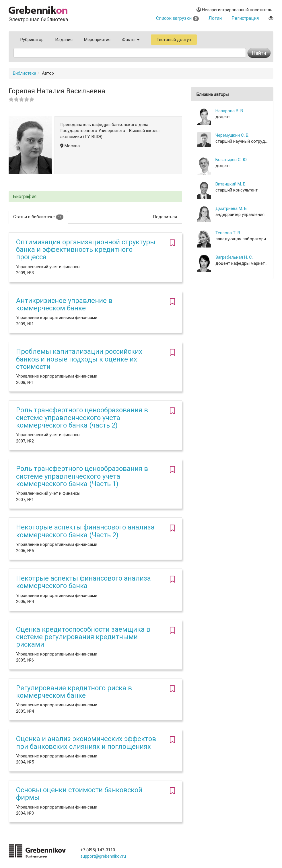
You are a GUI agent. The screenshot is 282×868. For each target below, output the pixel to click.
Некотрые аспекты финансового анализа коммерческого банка (83, 582)
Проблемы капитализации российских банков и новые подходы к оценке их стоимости (79, 359)
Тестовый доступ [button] (174, 40)
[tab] (95, 197)
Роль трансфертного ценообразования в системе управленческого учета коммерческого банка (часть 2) (82, 418)
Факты (131, 40)
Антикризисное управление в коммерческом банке (64, 304)
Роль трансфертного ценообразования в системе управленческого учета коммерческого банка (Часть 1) (82, 476)
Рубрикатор (32, 40)
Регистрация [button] (245, 18)
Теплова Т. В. (228, 233)
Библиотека (25, 73)
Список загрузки (177, 18)
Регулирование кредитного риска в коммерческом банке (74, 692)
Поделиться (165, 217)
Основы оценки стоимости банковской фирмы (79, 794)
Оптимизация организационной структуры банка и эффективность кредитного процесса (86, 250)
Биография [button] (25, 197)
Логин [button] (215, 18)
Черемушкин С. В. (232, 135)
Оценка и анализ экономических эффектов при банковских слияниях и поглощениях (86, 743)
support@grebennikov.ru (103, 856)
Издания (64, 40)
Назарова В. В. (230, 111)
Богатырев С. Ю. (232, 160)
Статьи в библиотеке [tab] (38, 217)
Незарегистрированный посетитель (234, 10)
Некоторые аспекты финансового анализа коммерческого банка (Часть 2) (85, 531)
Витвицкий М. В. (231, 184)
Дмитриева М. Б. (232, 208)
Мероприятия (97, 40)
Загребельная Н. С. (234, 257)
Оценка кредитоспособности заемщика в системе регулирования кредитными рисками (83, 637)
